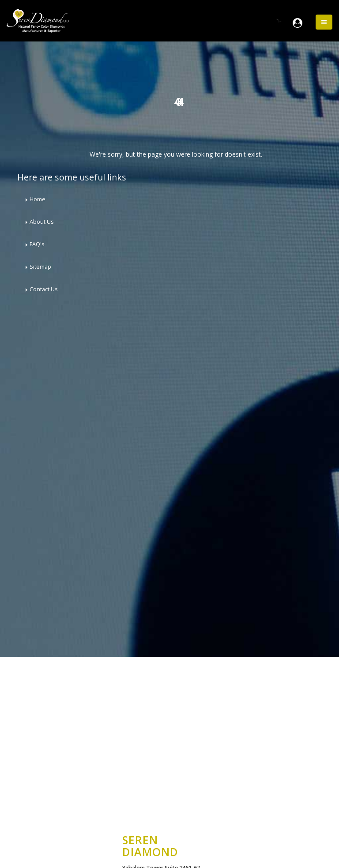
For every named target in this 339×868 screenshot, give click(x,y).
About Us (42, 222)
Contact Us (44, 289)
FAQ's (37, 244)
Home (38, 199)
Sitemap (40, 267)
